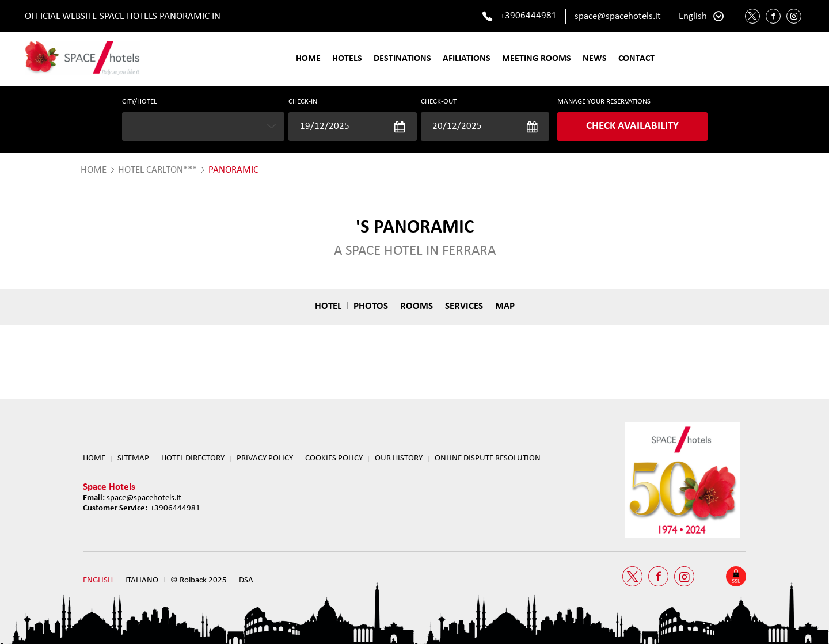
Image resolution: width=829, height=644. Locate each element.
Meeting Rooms (537, 59)
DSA (246, 580)
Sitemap (133, 458)
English (693, 16)
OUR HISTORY (399, 458)
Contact (636, 59)
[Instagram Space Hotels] (794, 16)
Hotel (328, 306)
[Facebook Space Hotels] (773, 16)
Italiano (142, 580)
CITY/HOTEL (139, 102)
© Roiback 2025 (199, 580)
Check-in (303, 102)
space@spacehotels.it (618, 16)
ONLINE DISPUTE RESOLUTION (488, 458)
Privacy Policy (265, 458)
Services (464, 306)
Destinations (402, 59)
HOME (94, 170)
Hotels (347, 59)
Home (308, 59)
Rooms (417, 306)
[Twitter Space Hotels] (752, 16)
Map (505, 306)
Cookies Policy (334, 458)
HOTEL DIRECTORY (193, 458)
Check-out (439, 102)
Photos (371, 306)
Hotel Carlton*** (157, 170)
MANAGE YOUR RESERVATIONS (604, 102)
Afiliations (467, 59)
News (595, 59)
